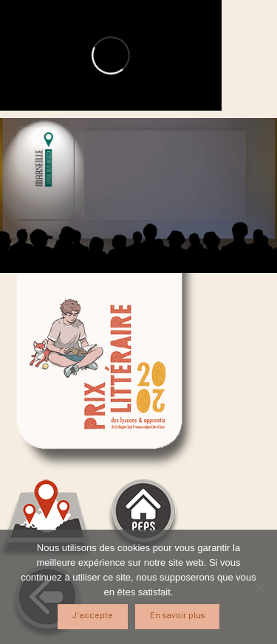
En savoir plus (177, 616)
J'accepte (93, 616)
